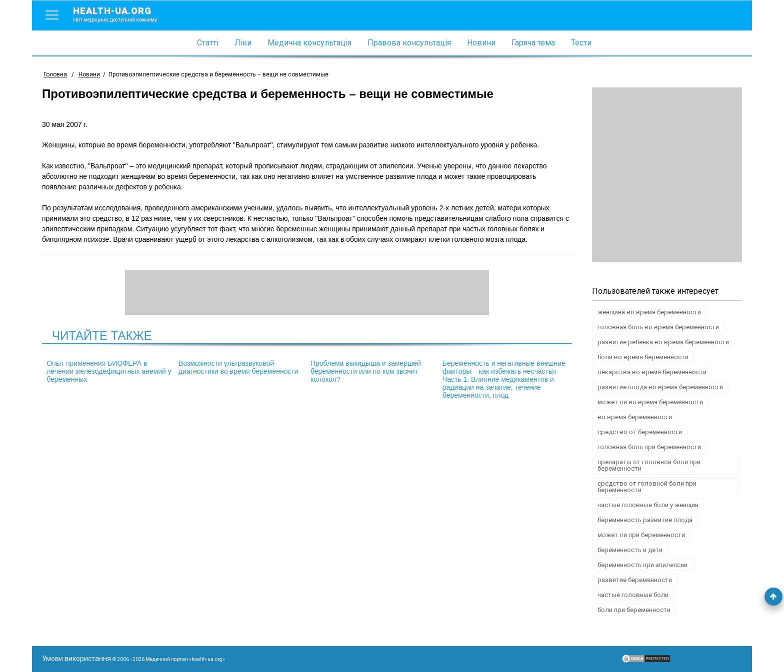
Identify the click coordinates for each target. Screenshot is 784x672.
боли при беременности (634, 610)
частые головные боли (633, 595)
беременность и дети (630, 550)
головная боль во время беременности (658, 327)
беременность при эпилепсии (642, 565)
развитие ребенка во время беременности (663, 342)
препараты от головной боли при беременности (649, 465)
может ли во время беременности (650, 402)
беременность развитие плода (645, 520)
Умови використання (76, 659)
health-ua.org (123, 14)
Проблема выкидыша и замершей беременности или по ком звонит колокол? (366, 371)
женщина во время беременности (649, 312)
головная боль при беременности (649, 447)
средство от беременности (640, 432)
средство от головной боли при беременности (647, 487)
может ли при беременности (641, 535)
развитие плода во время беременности (660, 387)
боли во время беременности (643, 357)
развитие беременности (635, 580)
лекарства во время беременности (652, 372)
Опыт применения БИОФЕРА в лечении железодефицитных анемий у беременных (109, 371)
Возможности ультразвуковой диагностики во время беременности (238, 367)
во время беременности (635, 417)
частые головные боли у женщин (648, 505)
